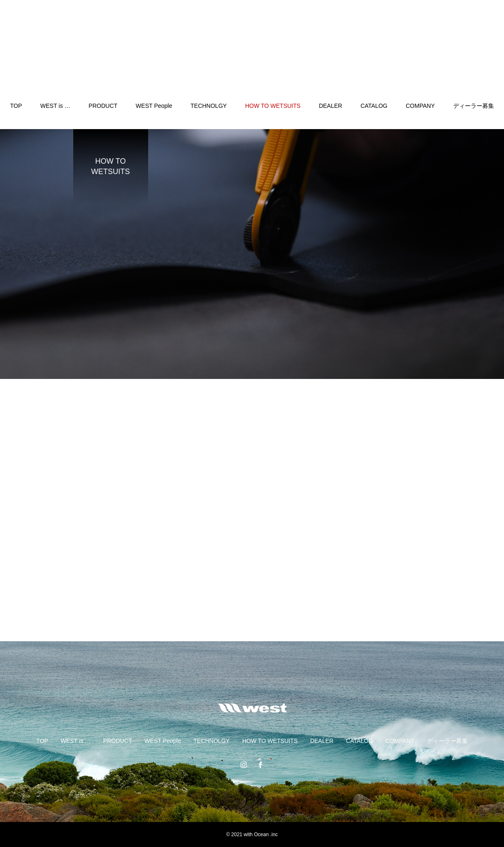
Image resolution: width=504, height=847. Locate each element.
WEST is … (55, 106)
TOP (16, 106)
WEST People (154, 106)
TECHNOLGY (209, 106)
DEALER (330, 106)
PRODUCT (103, 106)
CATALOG (374, 106)
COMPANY (420, 106)
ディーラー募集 (474, 106)
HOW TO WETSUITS (273, 106)
